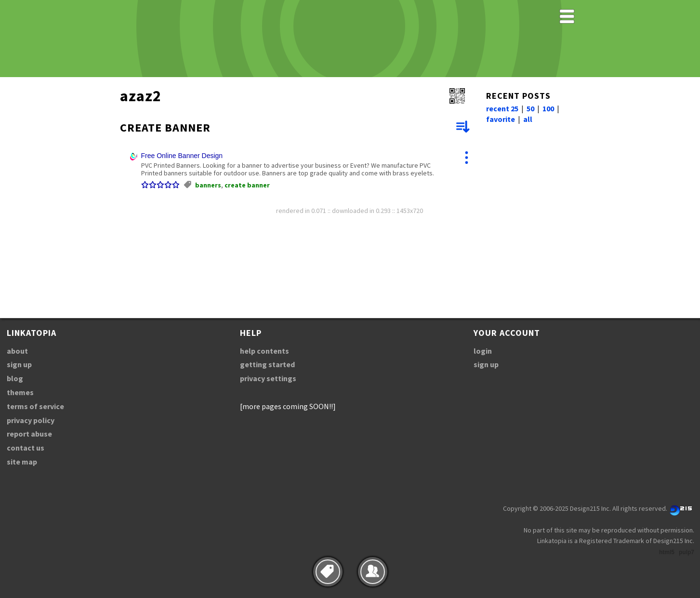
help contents (264, 351)
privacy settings (268, 378)
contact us (26, 448)
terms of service (35, 406)
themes (20, 392)
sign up (19, 364)
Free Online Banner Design (182, 156)
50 (530, 108)
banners (208, 185)
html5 (667, 552)
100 (548, 108)
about (17, 351)
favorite (501, 119)
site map (22, 462)
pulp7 (687, 552)
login (483, 351)
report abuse (29, 434)
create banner (247, 185)
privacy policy (31, 420)
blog (15, 378)
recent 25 (502, 108)
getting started (267, 364)
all (528, 119)
